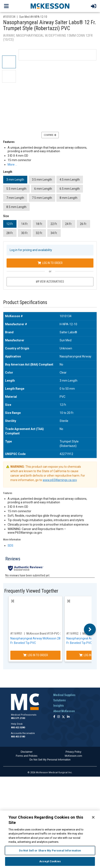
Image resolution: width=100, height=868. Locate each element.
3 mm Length (15, 180)
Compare (50, 135)
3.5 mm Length (42, 180)
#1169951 (16, 634)
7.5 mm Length (42, 198)
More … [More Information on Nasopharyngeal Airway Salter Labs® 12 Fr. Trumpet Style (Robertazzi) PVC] (12, 165)
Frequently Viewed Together (31, 591)
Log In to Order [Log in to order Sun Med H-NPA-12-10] (50, 263)
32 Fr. (39, 233)
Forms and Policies (27, 756)
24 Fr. (69, 224)
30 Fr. (25, 233)
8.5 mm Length (16, 207)
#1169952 (72, 634)
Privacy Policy (73, 752)
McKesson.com (73, 756)
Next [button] (90, 629)
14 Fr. (25, 224)
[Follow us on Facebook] (54, 717)
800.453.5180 (18, 737)
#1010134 (9, 17)
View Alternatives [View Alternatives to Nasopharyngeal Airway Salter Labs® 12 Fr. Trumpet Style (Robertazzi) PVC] (50, 282)
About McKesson (64, 711)
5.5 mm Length (16, 189)
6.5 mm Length (70, 189)
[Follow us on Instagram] (59, 717)
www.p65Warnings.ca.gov (60, 480)
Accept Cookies (50, 861)
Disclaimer (27, 752)
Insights (59, 706)
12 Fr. (10, 224)
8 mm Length (68, 198)
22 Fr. (54, 224)
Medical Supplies (64, 695)
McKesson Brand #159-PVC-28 (45, 634)
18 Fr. (39, 224)
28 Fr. (10, 233)
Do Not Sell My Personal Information (50, 760)
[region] (50, 839)
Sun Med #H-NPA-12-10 (33, 17)
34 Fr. (54, 233)
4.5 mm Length (70, 180)
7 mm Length (15, 198)
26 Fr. (83, 224)
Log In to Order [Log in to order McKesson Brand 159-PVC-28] (36, 655)
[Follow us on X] (63, 717)
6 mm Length (43, 189)
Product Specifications (25, 302)
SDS (10, 546)
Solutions (60, 700)
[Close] (93, 817)
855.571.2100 (18, 718)
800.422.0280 (18, 728)
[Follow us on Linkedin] (68, 717)
